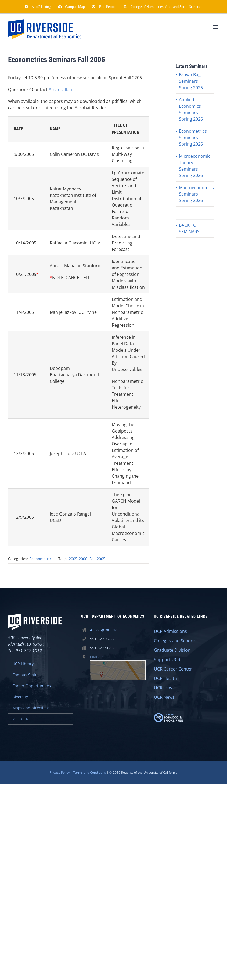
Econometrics (41, 559)
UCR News (164, 697)
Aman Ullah (60, 89)
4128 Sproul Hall (105, 630)
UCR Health (165, 678)
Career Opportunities (32, 686)
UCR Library (23, 664)
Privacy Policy (60, 772)
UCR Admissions (170, 631)
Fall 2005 (97, 559)
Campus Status (26, 675)
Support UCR (167, 660)
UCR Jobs (163, 688)
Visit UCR (20, 719)
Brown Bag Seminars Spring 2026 (191, 81)
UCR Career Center (173, 669)
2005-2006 (78, 559)
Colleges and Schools (175, 641)
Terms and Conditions (89, 772)
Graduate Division (172, 650)
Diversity (20, 697)
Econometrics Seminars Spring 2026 (193, 138)
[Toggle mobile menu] (216, 27)
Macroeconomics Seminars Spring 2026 (196, 194)
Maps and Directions (31, 708)
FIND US (118, 667)
